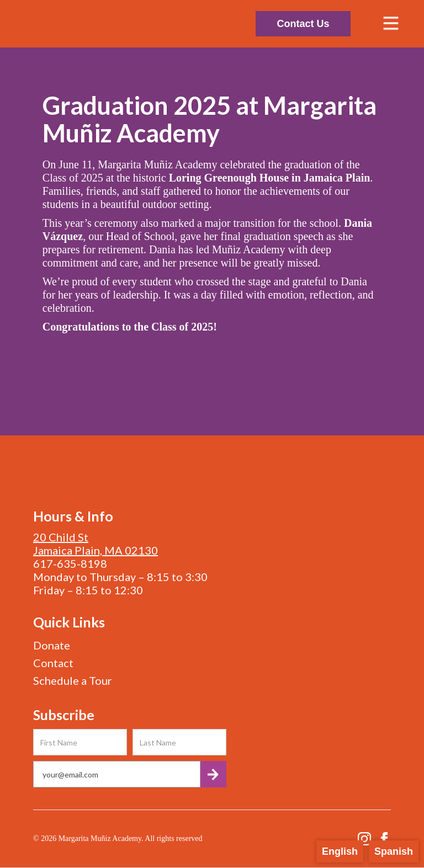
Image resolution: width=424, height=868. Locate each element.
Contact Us (303, 24)
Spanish (394, 851)
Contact (53, 663)
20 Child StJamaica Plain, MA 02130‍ (96, 544)
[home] (124, 24)
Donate (52, 645)
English (340, 851)
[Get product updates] (117, 774)
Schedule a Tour (73, 680)
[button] (391, 24)
